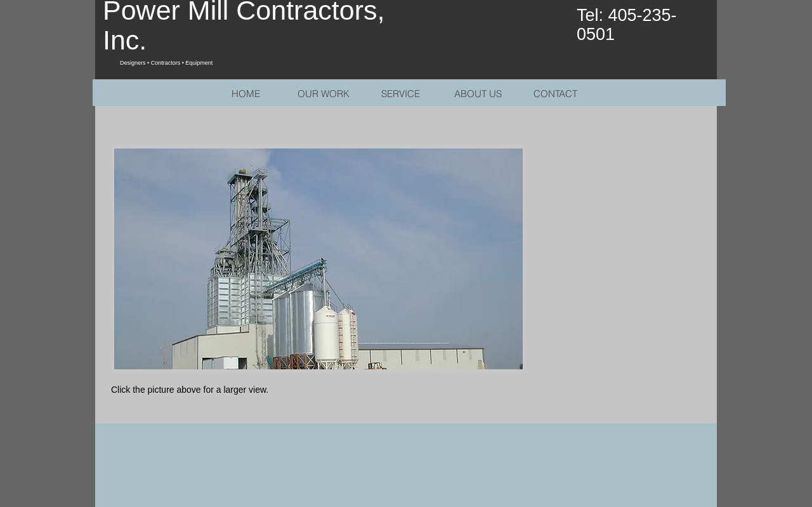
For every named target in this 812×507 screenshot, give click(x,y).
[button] (318, 259)
